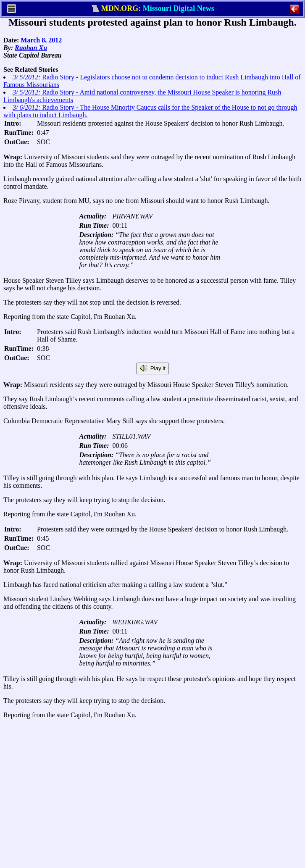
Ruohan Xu (31, 48)
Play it (152, 368)
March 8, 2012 (41, 40)
